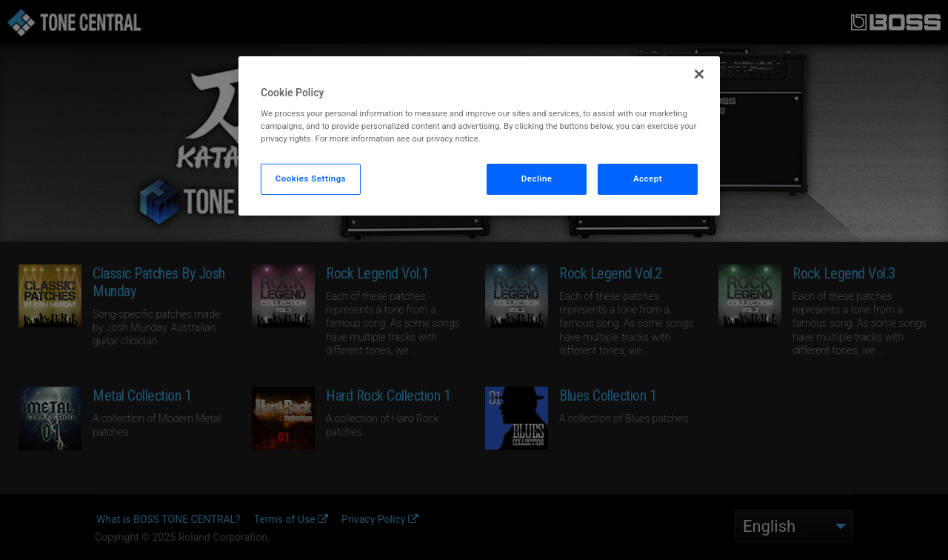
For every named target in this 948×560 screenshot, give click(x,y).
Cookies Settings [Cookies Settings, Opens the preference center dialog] (311, 179)
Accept (648, 179)
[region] (479, 136)
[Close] (699, 74)
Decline (537, 179)
